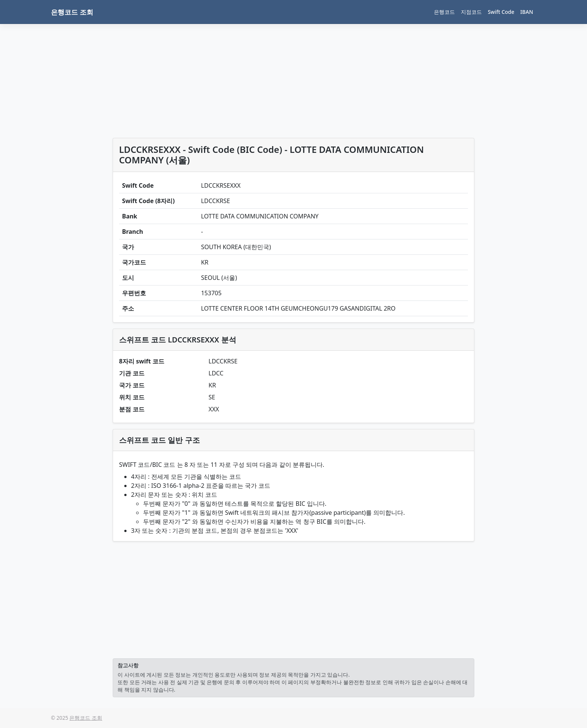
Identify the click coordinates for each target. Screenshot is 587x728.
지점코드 (471, 12)
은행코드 (444, 12)
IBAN (527, 12)
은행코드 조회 (72, 12)
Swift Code (501, 12)
